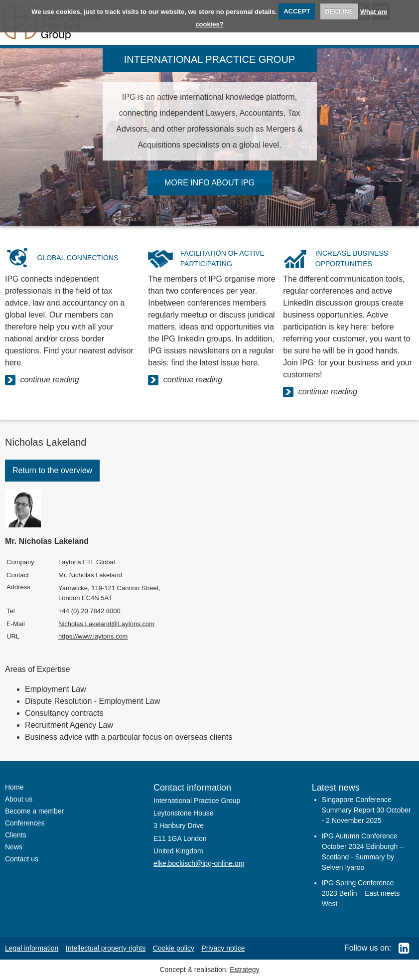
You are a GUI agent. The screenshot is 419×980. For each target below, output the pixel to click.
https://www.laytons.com (93, 636)
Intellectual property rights (106, 948)
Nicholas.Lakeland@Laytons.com (106, 624)
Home (14, 787)
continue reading (42, 380)
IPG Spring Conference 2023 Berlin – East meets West (361, 893)
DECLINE (339, 11)
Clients (16, 835)
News (14, 847)
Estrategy (244, 970)
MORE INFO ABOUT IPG (209, 183)
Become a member (34, 811)
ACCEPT (297, 11)
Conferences (25, 823)
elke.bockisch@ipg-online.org (199, 863)
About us (19, 799)
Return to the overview (52, 470)
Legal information (32, 948)
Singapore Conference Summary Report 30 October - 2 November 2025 (366, 810)
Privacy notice (223, 948)
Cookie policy (174, 948)
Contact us (22, 859)
